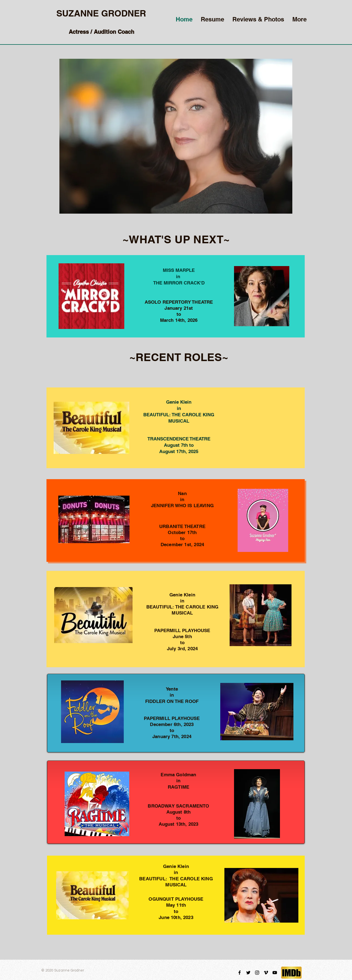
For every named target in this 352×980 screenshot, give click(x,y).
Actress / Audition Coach (101, 32)
